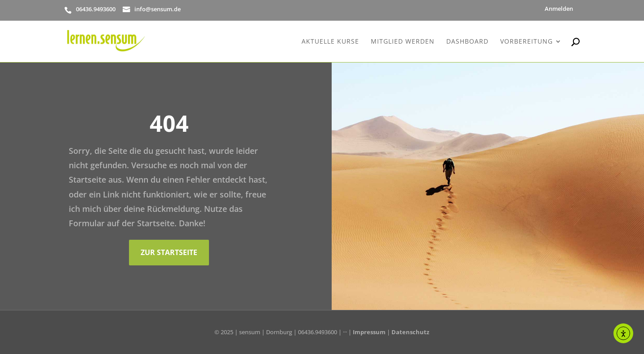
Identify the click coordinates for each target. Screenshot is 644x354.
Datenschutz (410, 332)
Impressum (369, 332)
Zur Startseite (169, 252)
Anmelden (559, 9)
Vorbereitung (526, 42)
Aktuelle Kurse (330, 42)
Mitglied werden (403, 42)
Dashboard (467, 42)
